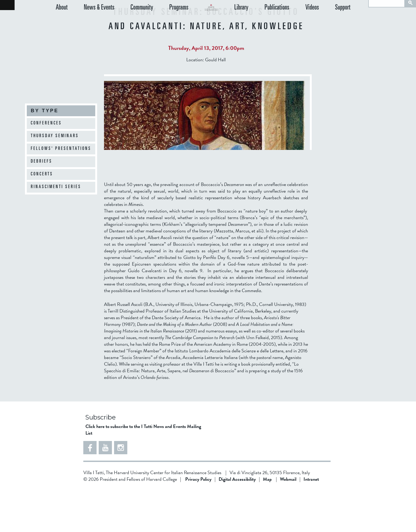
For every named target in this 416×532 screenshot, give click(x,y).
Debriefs (42, 162)
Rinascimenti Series (56, 187)
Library (265, 21)
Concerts (42, 174)
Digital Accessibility (237, 522)
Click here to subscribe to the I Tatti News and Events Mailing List (143, 472)
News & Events (93, 21)
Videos (324, 21)
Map (267, 522)
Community (130, 21)
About (62, 21)
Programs (161, 21)
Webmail (288, 522)
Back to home (7, 5)
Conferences (46, 123)
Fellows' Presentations (61, 149)
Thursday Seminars (55, 136)
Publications (294, 21)
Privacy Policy (198, 522)
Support (349, 21)
